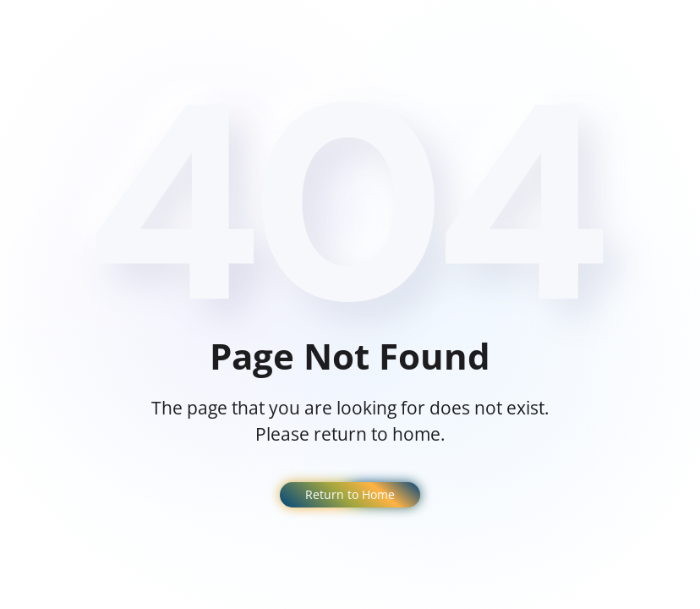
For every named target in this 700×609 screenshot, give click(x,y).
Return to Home (350, 494)
